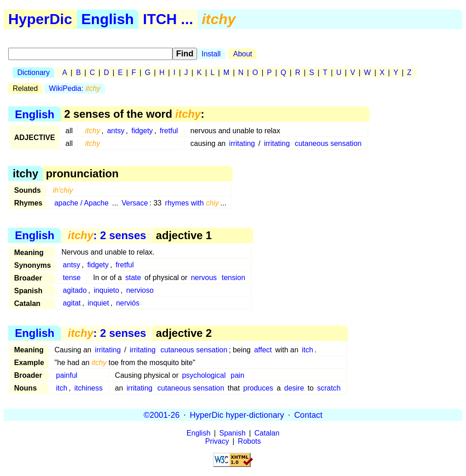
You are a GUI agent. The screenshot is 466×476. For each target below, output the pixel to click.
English (108, 19)
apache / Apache (81, 203)
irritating (242, 143)
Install (211, 54)
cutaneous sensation (328, 143)
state (133, 278)
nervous (204, 278)
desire (294, 388)
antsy (116, 131)
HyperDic (40, 19)
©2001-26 (162, 415)
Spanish (233, 433)
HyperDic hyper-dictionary (237, 415)
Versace (135, 203)
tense (72, 278)
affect (263, 350)
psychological (204, 375)
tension (233, 278)
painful (67, 375)
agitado (75, 290)
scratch (329, 388)
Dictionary (33, 73)
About (243, 54)
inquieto (106, 290)
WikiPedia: (75, 88)
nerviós (128, 303)
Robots (250, 441)
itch (307, 350)
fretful (169, 131)
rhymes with (192, 203)
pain (238, 375)
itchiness (88, 388)
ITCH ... (168, 19)
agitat (72, 303)
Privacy (217, 441)
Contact (308, 415)
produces (258, 388)
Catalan (267, 433)
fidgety (142, 131)
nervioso (140, 290)
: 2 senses (107, 235)
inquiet (99, 303)
